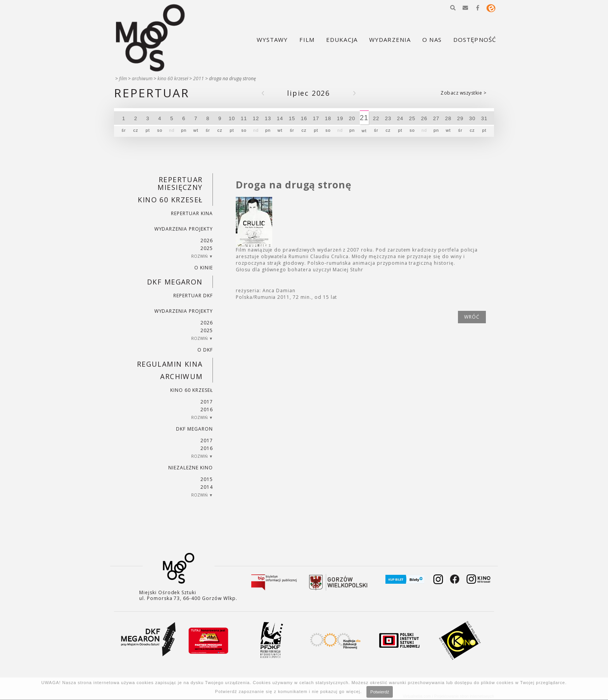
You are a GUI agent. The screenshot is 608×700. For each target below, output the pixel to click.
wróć (472, 317)
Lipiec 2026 (308, 93)
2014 (207, 487)
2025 (207, 248)
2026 (207, 241)
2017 (207, 402)
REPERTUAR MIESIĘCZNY (180, 183)
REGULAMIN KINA (170, 364)
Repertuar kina (192, 213)
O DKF (205, 350)
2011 (199, 78)
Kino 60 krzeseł (173, 78)
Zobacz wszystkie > (463, 93)
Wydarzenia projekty (184, 229)
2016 (207, 409)
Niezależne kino (190, 468)
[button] (453, 8)
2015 (207, 479)
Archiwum (142, 78)
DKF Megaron (175, 282)
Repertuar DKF (193, 296)
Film (123, 78)
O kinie (204, 268)
